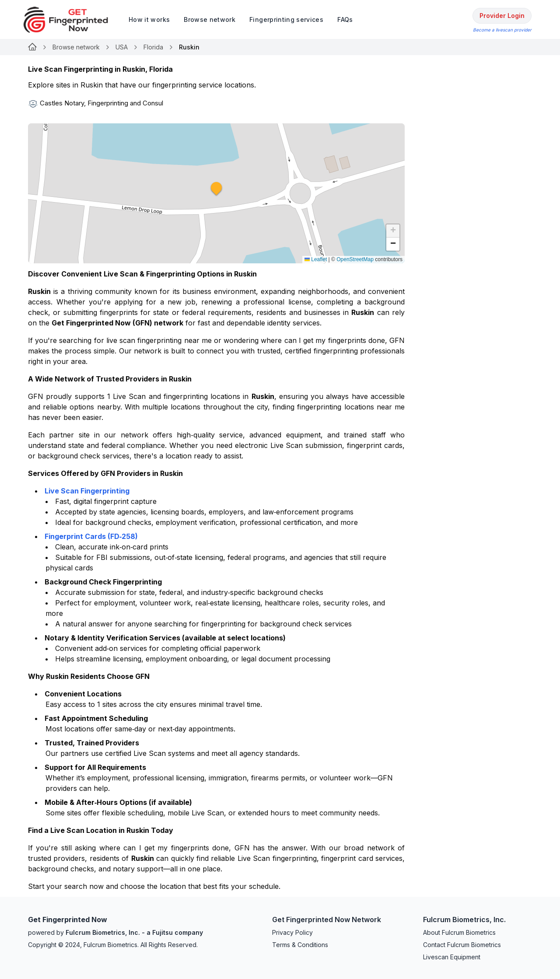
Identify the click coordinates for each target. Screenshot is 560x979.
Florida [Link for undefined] (153, 47)
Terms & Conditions (300, 945)
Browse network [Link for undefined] (76, 47)
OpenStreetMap (355, 259)
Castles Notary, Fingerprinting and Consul (101, 103)
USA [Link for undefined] (122, 47)
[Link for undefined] (32, 47)
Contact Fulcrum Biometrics (462, 945)
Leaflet (316, 259)
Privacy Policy (292, 932)
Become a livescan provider (502, 30)
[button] (217, 193)
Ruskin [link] (189, 47)
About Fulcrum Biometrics (459, 932)
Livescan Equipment (452, 957)
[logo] (72, 20)
